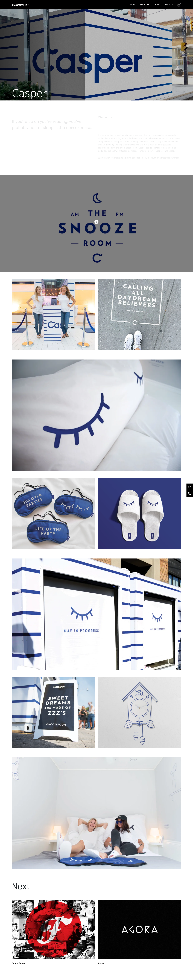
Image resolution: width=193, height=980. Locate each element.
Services (145, 5)
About (157, 5)
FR (179, 5)
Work (133, 5)
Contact (169, 5)
